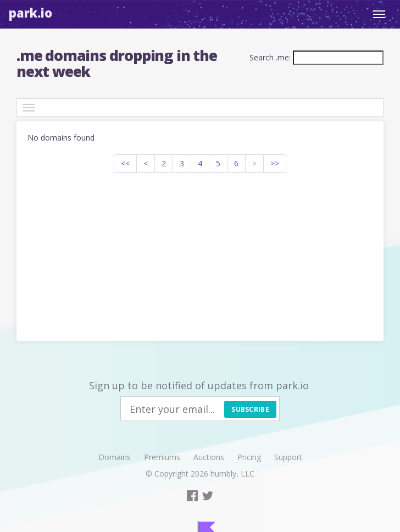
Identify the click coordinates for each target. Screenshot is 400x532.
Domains (115, 457)
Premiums (162, 457)
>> (275, 163)
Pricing (249, 457)
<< (125, 163)
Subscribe (250, 409)
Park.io (30, 13)
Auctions (209, 457)
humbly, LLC (232, 474)
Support (288, 457)
